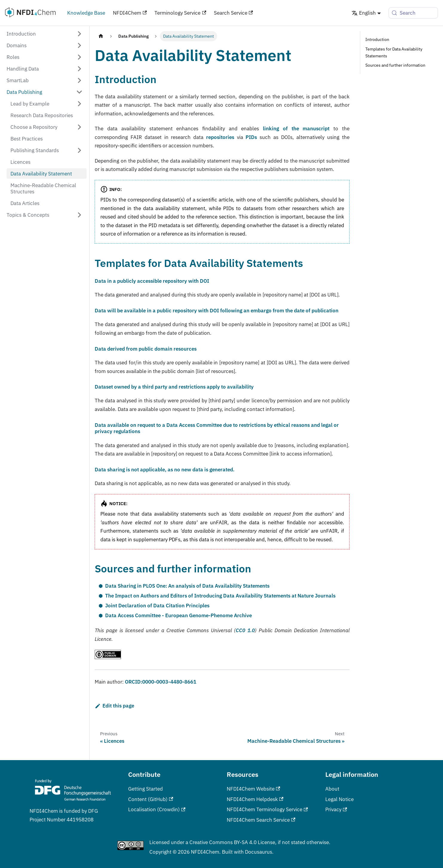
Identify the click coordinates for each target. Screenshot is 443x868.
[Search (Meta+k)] (413, 13)
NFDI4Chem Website (253, 789)
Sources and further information (395, 65)
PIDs (251, 137)
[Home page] (101, 36)
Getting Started (145, 789)
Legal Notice (339, 799)
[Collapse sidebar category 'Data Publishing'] (79, 92)
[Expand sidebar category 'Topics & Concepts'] (79, 215)
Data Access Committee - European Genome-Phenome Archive (178, 615)
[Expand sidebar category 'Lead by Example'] (79, 104)
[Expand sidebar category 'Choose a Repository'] (79, 127)
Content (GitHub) (151, 799)
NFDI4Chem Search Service (261, 820)
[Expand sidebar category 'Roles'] (79, 57)
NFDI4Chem (130, 13)
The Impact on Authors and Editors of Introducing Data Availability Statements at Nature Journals (220, 596)
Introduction (377, 39)
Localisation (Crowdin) (157, 809)
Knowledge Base (86, 13)
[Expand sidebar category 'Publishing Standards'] (79, 150)
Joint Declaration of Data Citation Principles (157, 605)
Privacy (336, 809)
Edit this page (114, 706)
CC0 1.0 (245, 630)
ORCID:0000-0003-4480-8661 (161, 682)
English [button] (364, 13)
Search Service (233, 13)
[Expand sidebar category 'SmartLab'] (79, 80)
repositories (220, 137)
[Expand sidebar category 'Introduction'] (79, 34)
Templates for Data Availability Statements (394, 52)
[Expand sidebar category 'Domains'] (79, 45)
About (332, 789)
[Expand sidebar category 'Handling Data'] (79, 69)
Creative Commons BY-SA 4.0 (223, 842)
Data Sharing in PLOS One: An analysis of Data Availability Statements (187, 586)
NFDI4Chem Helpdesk (255, 799)
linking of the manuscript (296, 128)
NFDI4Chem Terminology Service (267, 809)
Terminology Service (180, 13)
